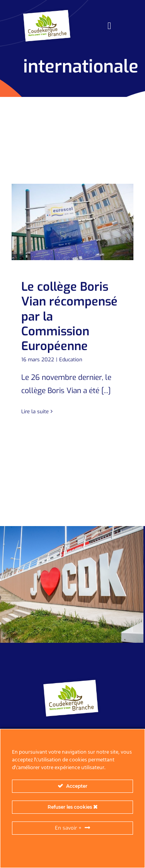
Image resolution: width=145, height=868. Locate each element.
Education (71, 360)
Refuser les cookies (72, 807)
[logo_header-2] (48, 11)
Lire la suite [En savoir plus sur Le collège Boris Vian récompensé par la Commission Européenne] (35, 412)
